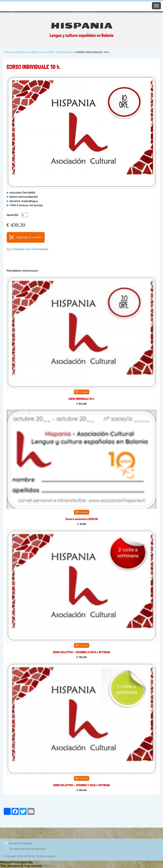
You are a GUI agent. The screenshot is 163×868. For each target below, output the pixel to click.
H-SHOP (21, 52)
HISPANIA (82, 26)
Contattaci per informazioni (30, 249)
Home (8, 52)
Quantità (12, 215)
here (43, 849)
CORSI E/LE (36, 52)
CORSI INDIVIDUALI (60, 52)
